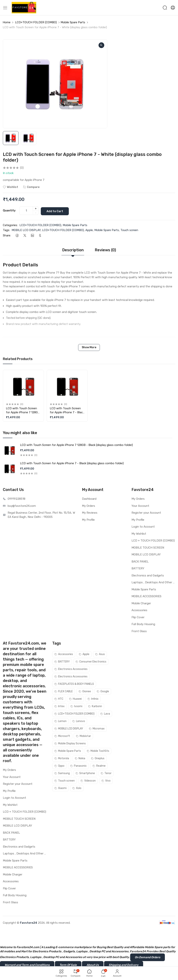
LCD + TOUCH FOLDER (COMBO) (153, 540)
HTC (59, 698)
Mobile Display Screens (70, 743)
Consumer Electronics (91, 661)
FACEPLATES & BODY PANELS (74, 683)
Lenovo (79, 721)
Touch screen (129, 230)
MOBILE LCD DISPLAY (26, 230)
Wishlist (10, 187)
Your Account (140, 505)
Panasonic (78, 765)
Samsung (62, 773)
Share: (7, 235)
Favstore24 (29, 922)
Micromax (97, 728)
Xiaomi (60, 788)
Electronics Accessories (71, 669)
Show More (89, 347)
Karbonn (95, 706)
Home (7, 22)
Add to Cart (56, 210)
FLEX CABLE (64, 691)
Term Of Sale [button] (68, 964)
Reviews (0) (105, 249)
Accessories (139, 610)
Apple (89, 230)
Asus (100, 654)
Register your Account (146, 512)
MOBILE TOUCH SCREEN (148, 547)
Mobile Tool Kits (98, 750)
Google (103, 691)
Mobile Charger (141, 603)
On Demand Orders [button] (148, 957)
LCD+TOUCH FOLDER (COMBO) (36, 22)
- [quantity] (36, 213)
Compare (31, 187)
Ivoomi (76, 706)
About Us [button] (93, 964)
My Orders (89, 505)
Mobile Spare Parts (73, 22)
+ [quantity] (36, 208)
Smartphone (85, 773)
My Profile (88, 519)
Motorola (62, 758)
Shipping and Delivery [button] (124, 964)
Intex (59, 706)
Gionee (85, 691)
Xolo (77, 788)
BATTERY (138, 568)
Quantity (9, 210)
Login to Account (143, 526)
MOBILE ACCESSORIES (146, 596)
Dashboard (89, 498)
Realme (99, 765)
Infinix (93, 698)
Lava (105, 713)
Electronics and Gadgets (148, 575)
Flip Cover (138, 617)
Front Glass (139, 630)
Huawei (75, 698)
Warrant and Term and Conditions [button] (27, 964)
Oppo (59, 765)
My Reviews (90, 512)
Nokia (80, 758)
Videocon (88, 780)
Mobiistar (83, 735)
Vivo (106, 780)
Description (73, 249)
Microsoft (62, 735)
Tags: (6, 230)
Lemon (60, 721)
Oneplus (98, 758)
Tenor (106, 773)
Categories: (10, 225)
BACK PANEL (140, 561)
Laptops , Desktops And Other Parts (153, 582)
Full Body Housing (143, 624)
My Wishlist (139, 533)
